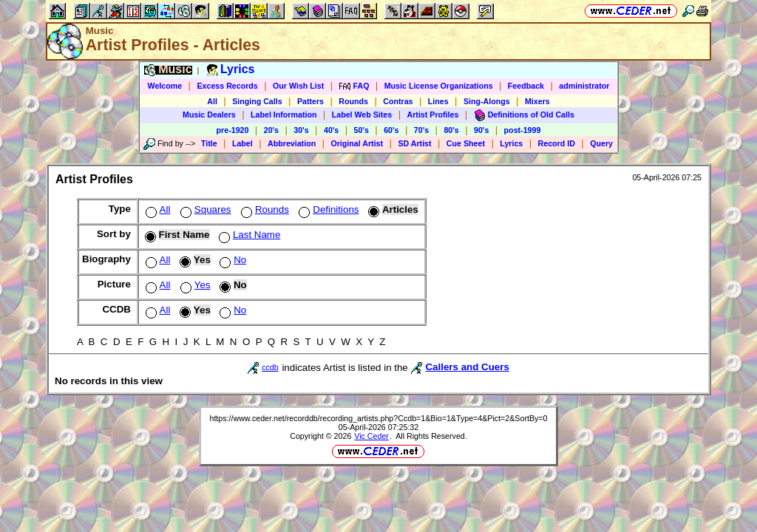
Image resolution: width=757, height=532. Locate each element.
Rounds (353, 101)
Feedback (526, 86)
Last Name (248, 235)
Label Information (284, 115)
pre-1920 (233, 130)
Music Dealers (209, 115)
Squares (204, 209)
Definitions (327, 209)
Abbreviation (292, 143)
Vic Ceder (371, 436)
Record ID (557, 143)
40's (331, 130)
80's (451, 130)
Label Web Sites (362, 115)
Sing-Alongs (487, 101)
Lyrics (511, 143)
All (212, 101)
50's (361, 130)
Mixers (537, 101)
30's (301, 130)
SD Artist (414, 143)
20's (271, 130)
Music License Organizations (439, 86)
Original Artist (357, 143)
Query (601, 143)
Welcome (165, 86)
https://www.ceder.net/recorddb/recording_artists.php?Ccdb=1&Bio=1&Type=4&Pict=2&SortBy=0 (378, 418)
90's (481, 130)
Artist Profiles (433, 115)
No (231, 260)
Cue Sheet (466, 143)
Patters (310, 101)
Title (209, 143)
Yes (194, 285)
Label (242, 143)
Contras (398, 101)
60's (391, 130)
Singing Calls (257, 101)
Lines (438, 101)
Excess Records (227, 86)
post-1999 (523, 130)
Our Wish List (298, 86)
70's (421, 130)
